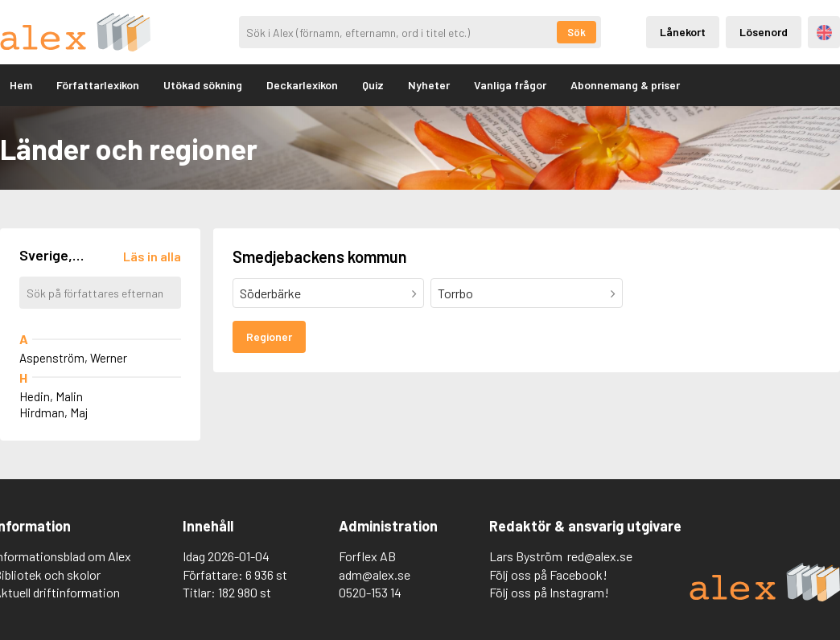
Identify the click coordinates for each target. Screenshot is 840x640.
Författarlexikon (98, 85)
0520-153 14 (370, 592)
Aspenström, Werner (73, 358)
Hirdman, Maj (54, 412)
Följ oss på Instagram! (549, 592)
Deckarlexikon (302, 85)
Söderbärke (270, 293)
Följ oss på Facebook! (548, 574)
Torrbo (455, 293)
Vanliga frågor (510, 85)
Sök (576, 32)
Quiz (373, 85)
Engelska (824, 33)
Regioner (269, 336)
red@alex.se (600, 556)
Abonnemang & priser (625, 85)
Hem (21, 85)
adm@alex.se (375, 574)
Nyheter (429, 85)
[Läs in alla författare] (152, 256)
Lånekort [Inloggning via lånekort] (683, 32)
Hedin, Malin (51, 396)
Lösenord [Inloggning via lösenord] (764, 32)
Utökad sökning (203, 85)
